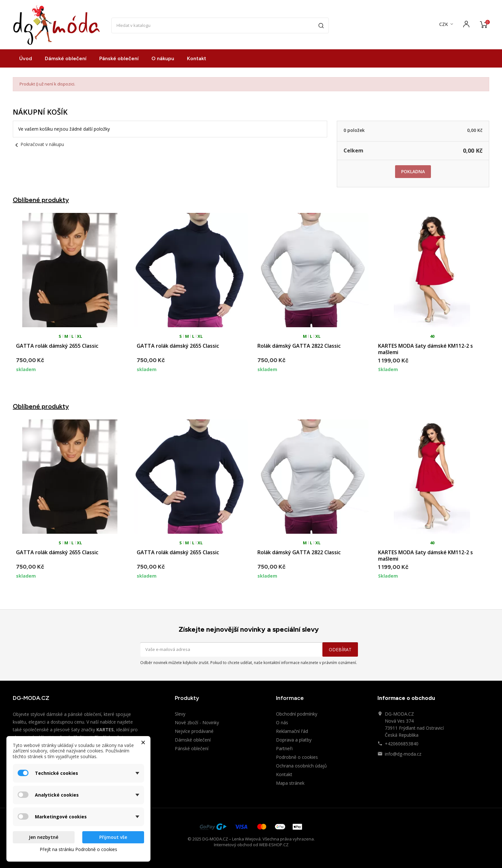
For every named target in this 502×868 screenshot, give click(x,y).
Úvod (26, 58)
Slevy (180, 714)
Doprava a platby (294, 740)
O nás (282, 722)
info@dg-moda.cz (403, 754)
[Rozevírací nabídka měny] (447, 24)
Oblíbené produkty (41, 200)
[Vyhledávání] (220, 26)
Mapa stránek (290, 783)
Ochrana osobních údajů (301, 766)
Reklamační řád (292, 731)
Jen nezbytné (44, 837)
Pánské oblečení (119, 58)
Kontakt (197, 58)
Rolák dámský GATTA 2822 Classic (299, 346)
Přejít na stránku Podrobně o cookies (78, 849)
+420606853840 (402, 744)
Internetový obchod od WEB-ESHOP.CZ (251, 845)
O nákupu (163, 58)
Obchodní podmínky (297, 714)
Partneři (284, 748)
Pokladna (413, 171)
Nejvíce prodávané (194, 731)
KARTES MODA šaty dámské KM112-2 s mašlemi (425, 349)
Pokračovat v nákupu (38, 144)
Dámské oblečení (66, 58)
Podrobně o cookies (297, 757)
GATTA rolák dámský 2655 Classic (57, 346)
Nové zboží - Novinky (197, 722)
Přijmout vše (113, 837)
